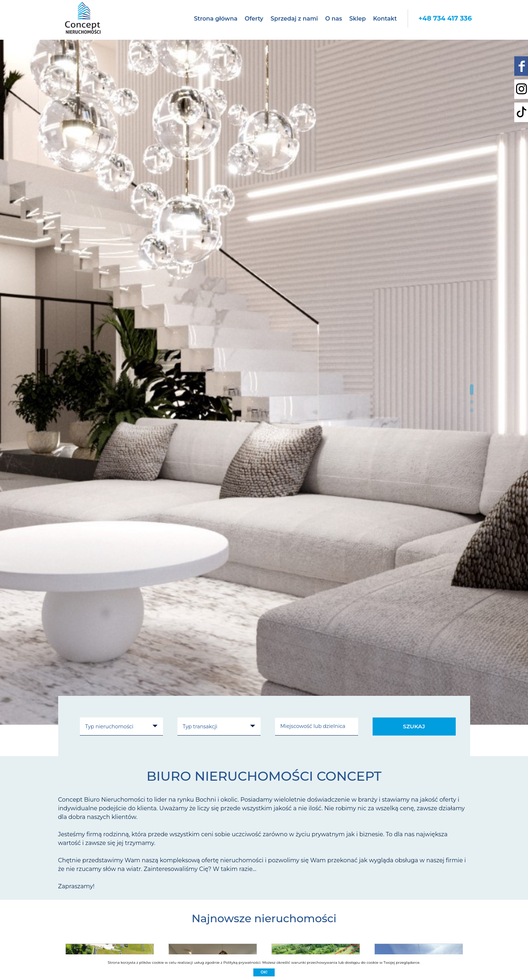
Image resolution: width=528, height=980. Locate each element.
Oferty (254, 19)
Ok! (264, 972)
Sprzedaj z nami (294, 19)
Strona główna (216, 19)
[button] (472, 390)
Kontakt (385, 19)
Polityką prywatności (242, 962)
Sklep (357, 19)
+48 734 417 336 (445, 18)
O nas (334, 19)
